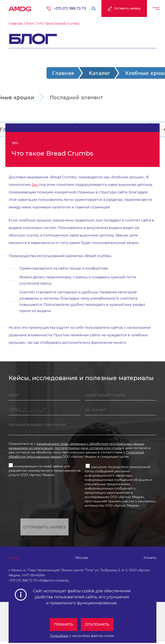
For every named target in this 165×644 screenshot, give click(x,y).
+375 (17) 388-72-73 (70, 8)
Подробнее (59, 636)
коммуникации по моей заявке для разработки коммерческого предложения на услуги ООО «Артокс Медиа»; (44, 471)
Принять (63, 624)
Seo (35, 185)
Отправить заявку (45, 529)
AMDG (20, 8)
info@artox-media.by (53, 583)
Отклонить (98, 624)
